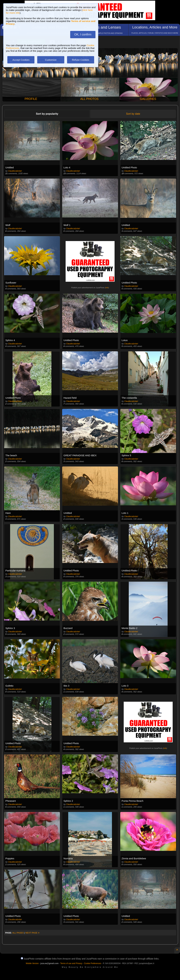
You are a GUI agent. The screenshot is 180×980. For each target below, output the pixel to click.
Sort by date (133, 114)
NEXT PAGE (32, 933)
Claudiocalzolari (15, 171)
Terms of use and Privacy (71, 963)
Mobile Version (32, 963)
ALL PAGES (18, 933)
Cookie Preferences (93, 963)
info (107, 288)
